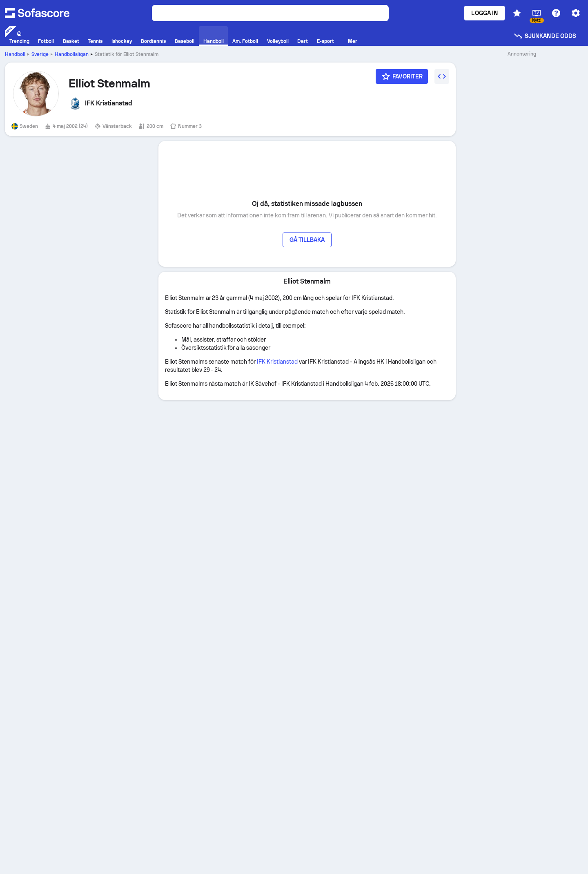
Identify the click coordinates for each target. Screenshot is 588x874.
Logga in (484, 13)
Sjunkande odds (545, 36)
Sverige (40, 54)
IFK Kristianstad (277, 362)
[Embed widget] (442, 76)
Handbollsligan (72, 54)
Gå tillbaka (307, 240)
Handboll (15, 54)
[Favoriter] (402, 76)
